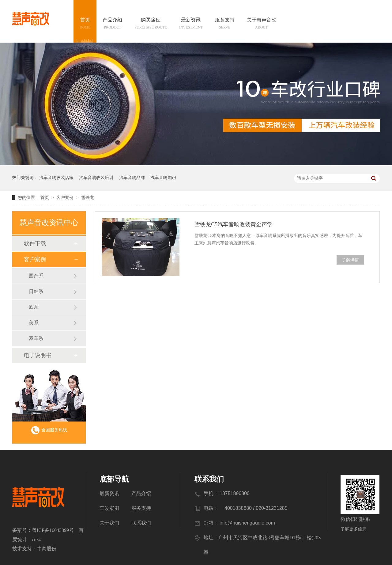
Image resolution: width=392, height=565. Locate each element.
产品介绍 (112, 24)
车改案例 (109, 508)
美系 (34, 323)
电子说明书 (38, 355)
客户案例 (66, 198)
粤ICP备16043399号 (53, 530)
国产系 (36, 276)
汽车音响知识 (163, 178)
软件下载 (35, 243)
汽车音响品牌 (132, 178)
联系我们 (141, 523)
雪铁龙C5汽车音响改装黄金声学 (234, 224)
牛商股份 (47, 549)
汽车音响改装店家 (56, 178)
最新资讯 (191, 24)
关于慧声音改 (262, 24)
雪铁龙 (88, 198)
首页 (85, 24)
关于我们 (109, 523)
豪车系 (36, 338)
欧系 (34, 307)
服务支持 (225, 24)
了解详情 (350, 260)
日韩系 (36, 291)
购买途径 (151, 24)
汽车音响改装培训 (96, 178)
